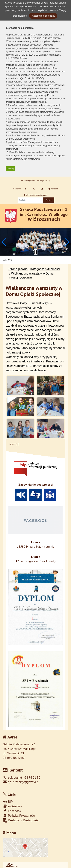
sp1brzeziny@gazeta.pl (21, 782)
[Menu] (35, 260)
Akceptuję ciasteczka (43, 16)
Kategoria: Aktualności (45, 269)
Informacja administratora (35, 195)
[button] (4, 242)
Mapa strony (43, 181)
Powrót (14, 444)
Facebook (12, 811)
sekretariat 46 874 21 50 (22, 778)
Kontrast (53, 189)
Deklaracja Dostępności (21, 821)
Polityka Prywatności (19, 815)
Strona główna (28, 181)
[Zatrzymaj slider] (36, 252)
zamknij (10, 169)
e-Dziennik (12, 806)
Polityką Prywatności (27, 6)
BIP (8, 802)
